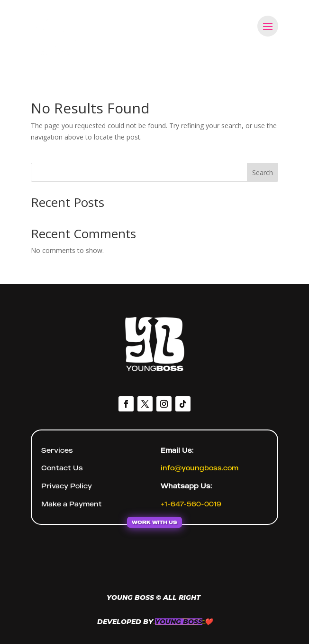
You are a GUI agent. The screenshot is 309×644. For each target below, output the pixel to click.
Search (263, 173)
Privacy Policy (67, 486)
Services (57, 450)
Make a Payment (72, 504)
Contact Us (62, 468)
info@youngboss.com (200, 468)
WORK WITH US (154, 522)
